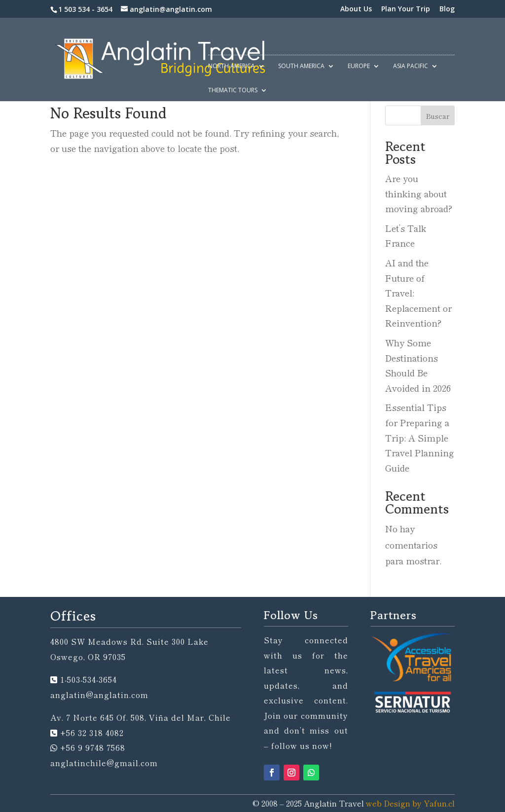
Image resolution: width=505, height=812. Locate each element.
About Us (356, 9)
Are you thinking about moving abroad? (419, 193)
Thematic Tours (233, 91)
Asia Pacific (411, 66)
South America (301, 66)
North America (232, 66)
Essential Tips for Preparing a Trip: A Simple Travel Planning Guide (420, 437)
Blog (447, 9)
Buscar (438, 116)
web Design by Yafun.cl (410, 803)
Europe (359, 66)
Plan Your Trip (406, 9)
